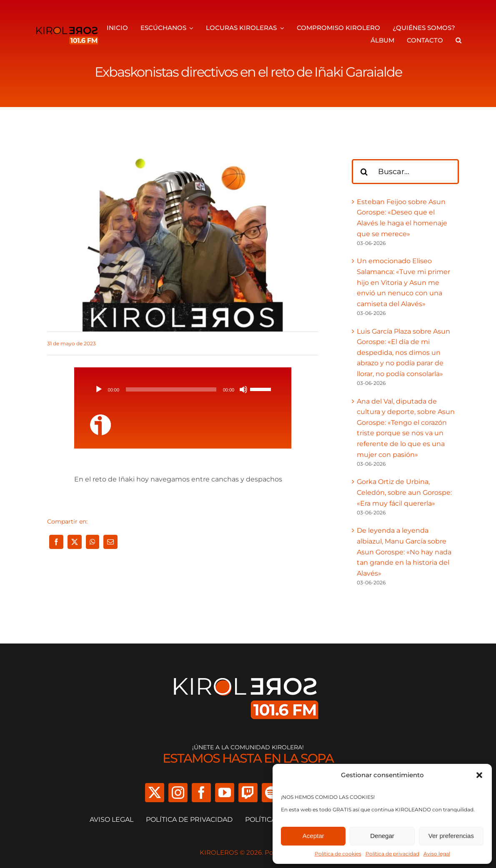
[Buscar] (364, 172)
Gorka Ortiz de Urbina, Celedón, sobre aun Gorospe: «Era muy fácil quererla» (404, 492)
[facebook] (201, 793)
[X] (75, 542)
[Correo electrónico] (110, 542)
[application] (183, 389)
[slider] (171, 389)
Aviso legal (437, 854)
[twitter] (155, 793)
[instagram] (178, 793)
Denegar (382, 836)
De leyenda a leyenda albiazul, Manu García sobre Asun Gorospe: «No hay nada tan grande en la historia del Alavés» (404, 552)
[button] (479, 775)
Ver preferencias (451, 836)
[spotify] (271, 793)
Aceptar (313, 836)
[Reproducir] (99, 389)
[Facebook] (56, 542)
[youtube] (225, 793)
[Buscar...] (406, 172)
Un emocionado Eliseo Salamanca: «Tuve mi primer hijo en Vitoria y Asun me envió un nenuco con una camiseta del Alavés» (403, 282)
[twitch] (248, 793)
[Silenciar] (243, 389)
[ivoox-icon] (100, 418)
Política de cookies (338, 854)
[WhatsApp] (93, 542)
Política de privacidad (392, 854)
